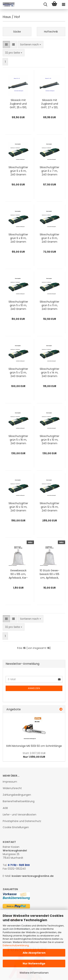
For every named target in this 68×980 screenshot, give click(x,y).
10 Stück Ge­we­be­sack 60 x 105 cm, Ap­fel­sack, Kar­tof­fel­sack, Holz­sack (50, 574)
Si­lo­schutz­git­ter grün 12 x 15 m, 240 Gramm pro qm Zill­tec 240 (50, 507)
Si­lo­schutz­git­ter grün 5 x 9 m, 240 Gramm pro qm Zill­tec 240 (50, 238)
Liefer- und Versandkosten (19, 815)
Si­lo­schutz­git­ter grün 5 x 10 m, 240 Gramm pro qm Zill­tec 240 (18, 305)
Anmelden (34, 688)
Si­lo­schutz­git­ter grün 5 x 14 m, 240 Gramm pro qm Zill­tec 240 (50, 372)
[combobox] (31, 44)
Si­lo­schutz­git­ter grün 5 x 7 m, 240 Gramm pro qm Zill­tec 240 (50, 171)
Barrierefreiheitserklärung (19, 801)
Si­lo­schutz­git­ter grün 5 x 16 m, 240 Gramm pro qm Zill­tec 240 (18, 440)
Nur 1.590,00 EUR (34, 755)
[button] (6, 44)
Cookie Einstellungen (16, 827)
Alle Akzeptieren (34, 953)
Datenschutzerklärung (16, 945)
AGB (5, 808)
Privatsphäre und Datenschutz (22, 821)
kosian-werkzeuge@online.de (33, 876)
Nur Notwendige (34, 963)
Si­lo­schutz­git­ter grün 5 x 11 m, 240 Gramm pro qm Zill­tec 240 (50, 305)
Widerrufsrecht (12, 788)
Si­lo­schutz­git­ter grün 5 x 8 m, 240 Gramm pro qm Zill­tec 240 (18, 238)
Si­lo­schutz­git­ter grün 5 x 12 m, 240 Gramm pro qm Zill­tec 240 (18, 372)
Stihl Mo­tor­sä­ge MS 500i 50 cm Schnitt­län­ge (34, 746)
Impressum (10, 782)
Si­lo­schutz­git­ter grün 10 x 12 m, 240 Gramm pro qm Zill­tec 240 (18, 507)
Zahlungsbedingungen (17, 795)
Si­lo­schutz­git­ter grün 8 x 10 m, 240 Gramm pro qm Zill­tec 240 (50, 440)
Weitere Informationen (34, 973)
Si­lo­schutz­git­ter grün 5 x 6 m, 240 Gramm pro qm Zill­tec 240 (18, 171)
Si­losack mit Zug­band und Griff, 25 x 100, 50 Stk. (18, 104)
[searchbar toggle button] (45, 5)
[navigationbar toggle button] (63, 5)
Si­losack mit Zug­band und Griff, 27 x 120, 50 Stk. (50, 104)
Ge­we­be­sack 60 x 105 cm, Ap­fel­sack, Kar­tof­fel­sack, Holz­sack (18, 574)
